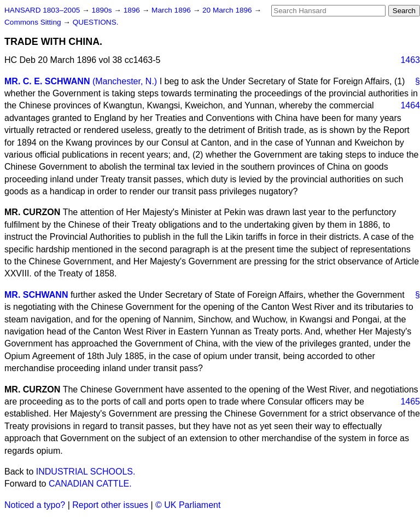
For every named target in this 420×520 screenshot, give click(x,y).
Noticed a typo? (35, 505)
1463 (410, 60)
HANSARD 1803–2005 (42, 10)
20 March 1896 (228, 10)
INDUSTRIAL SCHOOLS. (86, 472)
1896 (133, 10)
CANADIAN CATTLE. (90, 484)
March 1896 (172, 10)
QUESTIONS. (96, 22)
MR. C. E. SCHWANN (47, 81)
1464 (410, 105)
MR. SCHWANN (36, 295)
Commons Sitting (34, 22)
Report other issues (110, 505)
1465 (410, 401)
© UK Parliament (188, 505)
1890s (103, 10)
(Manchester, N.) (125, 81)
